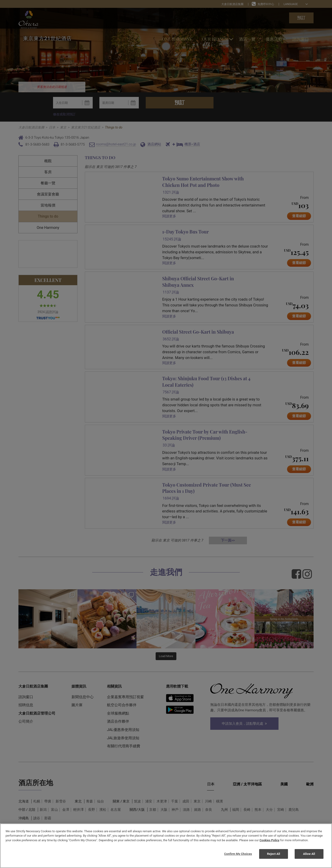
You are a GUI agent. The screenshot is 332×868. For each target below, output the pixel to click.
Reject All (274, 854)
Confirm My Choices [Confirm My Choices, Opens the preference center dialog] (238, 854)
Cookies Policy (270, 840)
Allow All (309, 854)
